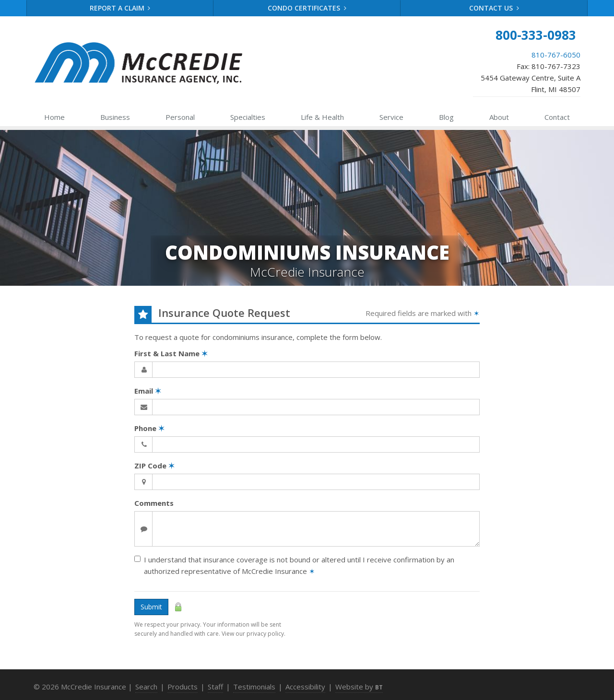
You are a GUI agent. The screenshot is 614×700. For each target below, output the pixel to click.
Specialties (248, 117)
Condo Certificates (307, 8)
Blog (446, 117)
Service (391, 117)
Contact (557, 117)
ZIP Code (154, 466)
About (499, 117)
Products (183, 687)
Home (54, 117)
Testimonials (254, 687)
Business (115, 117)
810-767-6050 (556, 55)
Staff (215, 687)
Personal (180, 117)
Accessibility (305, 687)
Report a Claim (120, 8)
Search (146, 687)
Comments (154, 503)
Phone (149, 428)
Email (148, 391)
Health (322, 117)
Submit (151, 607)
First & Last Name (171, 353)
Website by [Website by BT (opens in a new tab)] (359, 687)
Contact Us (494, 8)
